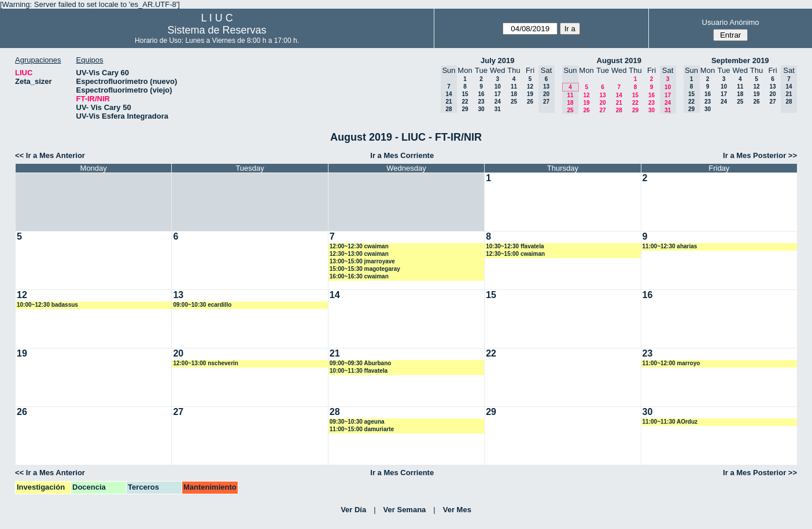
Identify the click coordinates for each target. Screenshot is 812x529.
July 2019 (498, 60)
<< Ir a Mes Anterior (50, 155)
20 (602, 103)
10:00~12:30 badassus (47, 305)
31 (498, 109)
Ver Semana (405, 510)
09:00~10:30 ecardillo (202, 305)
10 (498, 87)
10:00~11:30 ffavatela (359, 371)
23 (481, 102)
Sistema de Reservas (217, 30)
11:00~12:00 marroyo (671, 363)
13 (602, 95)
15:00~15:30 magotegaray (365, 269)
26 (530, 102)
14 (619, 95)
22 (465, 102)
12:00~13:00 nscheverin (206, 363)
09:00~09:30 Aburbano (361, 363)
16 (481, 94)
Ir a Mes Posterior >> (760, 155)
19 (530, 94)
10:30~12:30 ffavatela (515, 246)
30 (481, 109)
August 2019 (619, 60)
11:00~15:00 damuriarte (362, 429)
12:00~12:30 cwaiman (359, 246)
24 (498, 102)
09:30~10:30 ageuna (357, 422)
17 (498, 94)
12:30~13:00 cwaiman (359, 254)
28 (619, 110)
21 (619, 103)
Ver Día (353, 510)
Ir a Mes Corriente (402, 155)
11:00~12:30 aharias (670, 246)
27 (602, 110)
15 (465, 94)
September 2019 (740, 60)
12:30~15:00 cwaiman (515, 254)
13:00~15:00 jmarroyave (362, 261)
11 (514, 87)
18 (514, 94)
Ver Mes (457, 510)
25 (514, 102)
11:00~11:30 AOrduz (670, 422)
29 (465, 109)
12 (530, 87)
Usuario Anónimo (731, 22)
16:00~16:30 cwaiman (359, 276)
